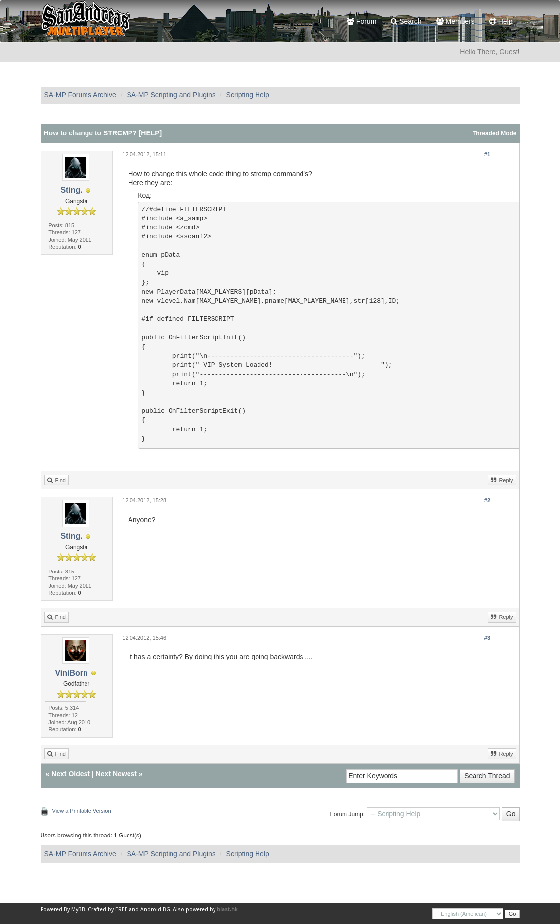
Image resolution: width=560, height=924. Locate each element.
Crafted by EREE (108, 909)
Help (501, 21)
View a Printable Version (82, 811)
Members (455, 21)
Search (406, 21)
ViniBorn (71, 673)
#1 (487, 154)
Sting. (71, 190)
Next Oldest (71, 774)
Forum (362, 21)
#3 (487, 638)
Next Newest (116, 774)
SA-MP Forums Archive (80, 95)
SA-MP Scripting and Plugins (171, 95)
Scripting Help (248, 95)
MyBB (78, 909)
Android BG (155, 909)
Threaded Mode (495, 133)
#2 (487, 500)
